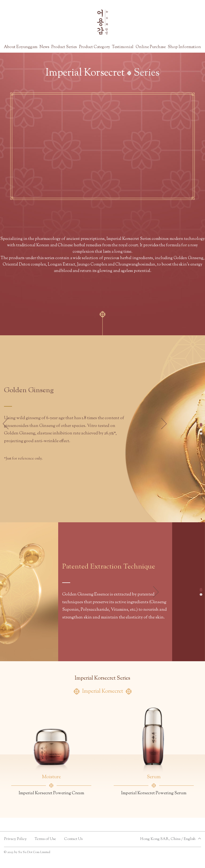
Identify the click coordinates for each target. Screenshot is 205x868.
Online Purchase (151, 47)
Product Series (64, 47)
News (44, 47)
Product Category (94, 47)
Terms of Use (45, 839)
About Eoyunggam (21, 47)
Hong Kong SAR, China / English (168, 839)
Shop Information (184, 47)
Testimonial (123, 47)
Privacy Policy (15, 839)
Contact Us (73, 839)
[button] (164, 423)
